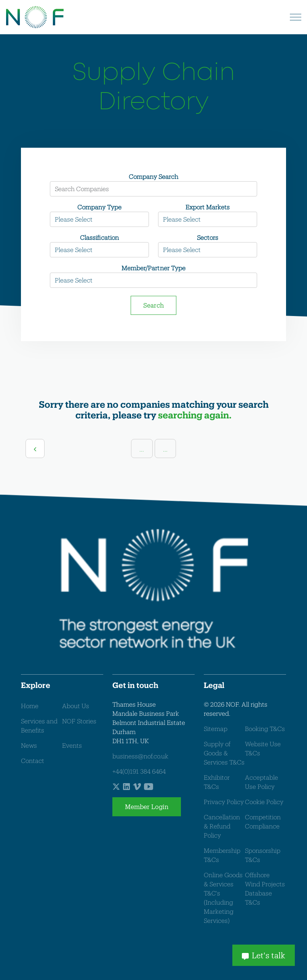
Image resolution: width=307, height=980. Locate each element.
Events (72, 745)
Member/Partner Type (153, 268)
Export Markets (208, 207)
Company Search (153, 176)
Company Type (99, 207)
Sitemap (216, 729)
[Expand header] (296, 17)
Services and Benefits (39, 725)
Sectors (208, 237)
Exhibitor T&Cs (217, 782)
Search (153, 305)
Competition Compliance (263, 821)
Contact (33, 761)
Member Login (147, 807)
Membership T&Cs (222, 855)
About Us (76, 706)
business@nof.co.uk (140, 756)
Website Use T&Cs (263, 748)
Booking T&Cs (265, 729)
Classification (99, 237)
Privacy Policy (224, 802)
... (142, 449)
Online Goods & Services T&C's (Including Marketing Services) (223, 898)
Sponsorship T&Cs (263, 855)
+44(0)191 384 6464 (139, 771)
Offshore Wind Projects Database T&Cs (265, 888)
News (29, 745)
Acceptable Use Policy (261, 782)
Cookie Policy (264, 802)
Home (30, 706)
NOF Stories (79, 721)
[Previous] (35, 449)
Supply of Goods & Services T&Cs (224, 753)
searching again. (195, 415)
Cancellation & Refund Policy (222, 826)
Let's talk (264, 955)
